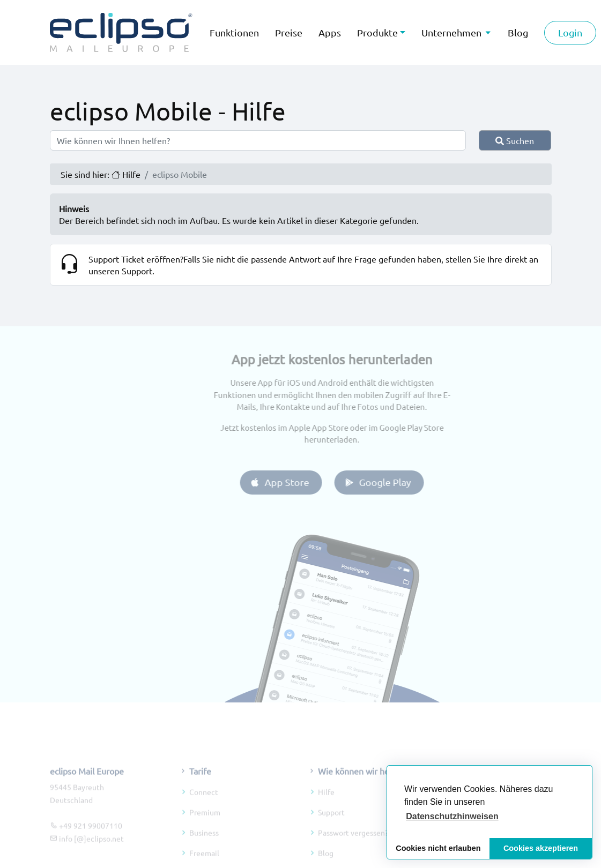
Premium (205, 831)
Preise (289, 32)
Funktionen (234, 32)
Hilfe (326, 811)
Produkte (377, 32)
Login (570, 32)
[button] (452, 817)
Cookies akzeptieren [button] (541, 848)
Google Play (396, 482)
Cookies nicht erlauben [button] (438, 848)
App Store (298, 482)
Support (331, 831)
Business (204, 851)
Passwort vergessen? (353, 851)
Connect (204, 811)
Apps (330, 32)
